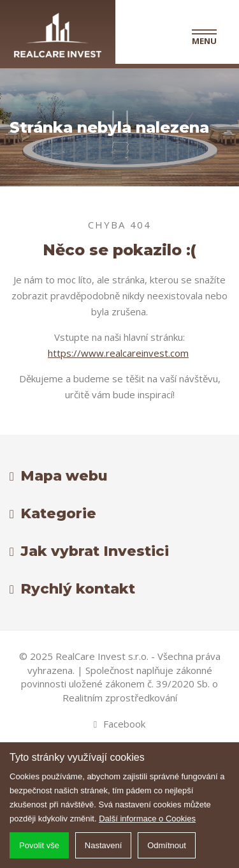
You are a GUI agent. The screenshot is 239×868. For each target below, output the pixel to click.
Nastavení (104, 845)
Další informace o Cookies (147, 819)
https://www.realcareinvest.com (118, 353)
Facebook (119, 724)
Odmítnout (167, 845)
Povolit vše (39, 845)
